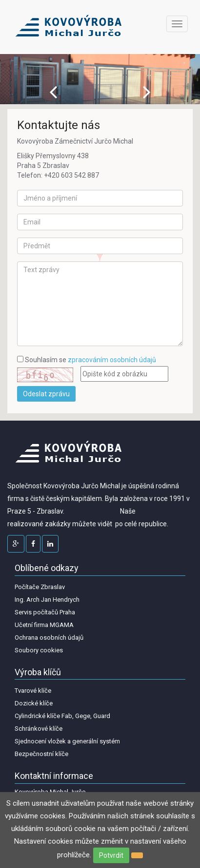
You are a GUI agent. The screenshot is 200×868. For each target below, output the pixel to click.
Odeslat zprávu (46, 394)
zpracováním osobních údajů (112, 360)
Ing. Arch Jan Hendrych (47, 600)
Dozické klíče (34, 703)
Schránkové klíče (39, 729)
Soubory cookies (39, 650)
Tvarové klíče (33, 691)
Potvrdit (111, 855)
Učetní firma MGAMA (44, 625)
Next (147, 92)
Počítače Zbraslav (40, 587)
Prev (53, 92)
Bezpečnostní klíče (41, 754)
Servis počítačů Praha (45, 612)
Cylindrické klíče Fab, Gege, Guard (62, 716)
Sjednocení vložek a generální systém (67, 741)
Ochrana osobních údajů (49, 637)
